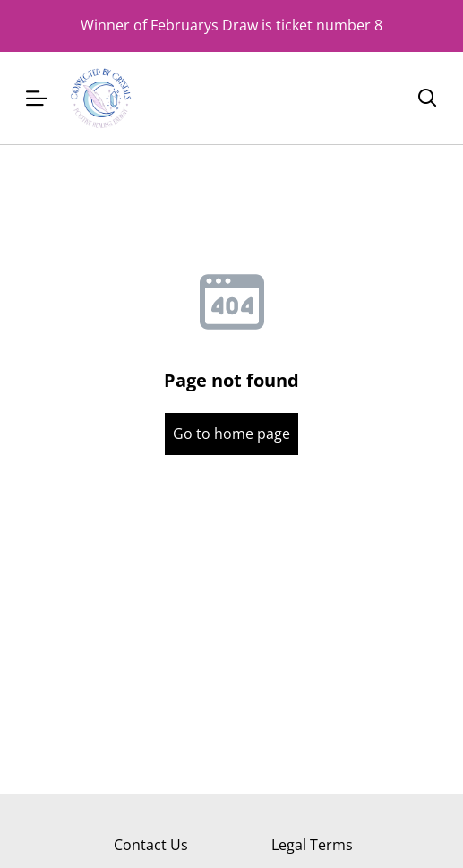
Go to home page (231, 434)
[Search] (427, 99)
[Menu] (37, 98)
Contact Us (151, 845)
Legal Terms (312, 845)
